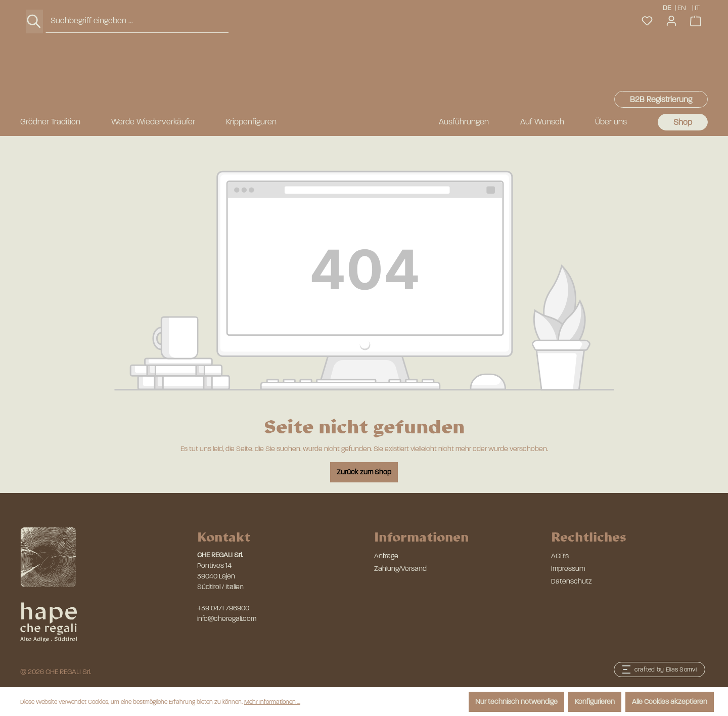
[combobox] (137, 69)
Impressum (568, 569)
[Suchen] (34, 69)
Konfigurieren (595, 702)
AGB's (560, 556)
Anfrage (386, 556)
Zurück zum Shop (364, 472)
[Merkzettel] (647, 69)
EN (682, 7)
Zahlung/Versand (400, 569)
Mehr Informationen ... (272, 702)
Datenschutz (572, 581)
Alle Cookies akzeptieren (670, 702)
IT (698, 7)
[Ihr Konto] (671, 69)
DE (667, 7)
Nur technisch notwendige (516, 702)
